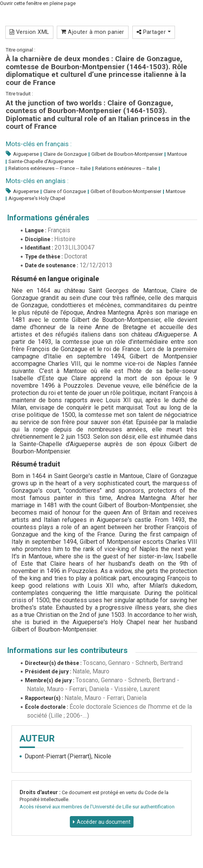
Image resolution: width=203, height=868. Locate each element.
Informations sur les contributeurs (68, 650)
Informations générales (48, 218)
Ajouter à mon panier (93, 32)
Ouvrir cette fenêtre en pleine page (38, 3)
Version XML (29, 32)
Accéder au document (104, 822)
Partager (154, 32)
